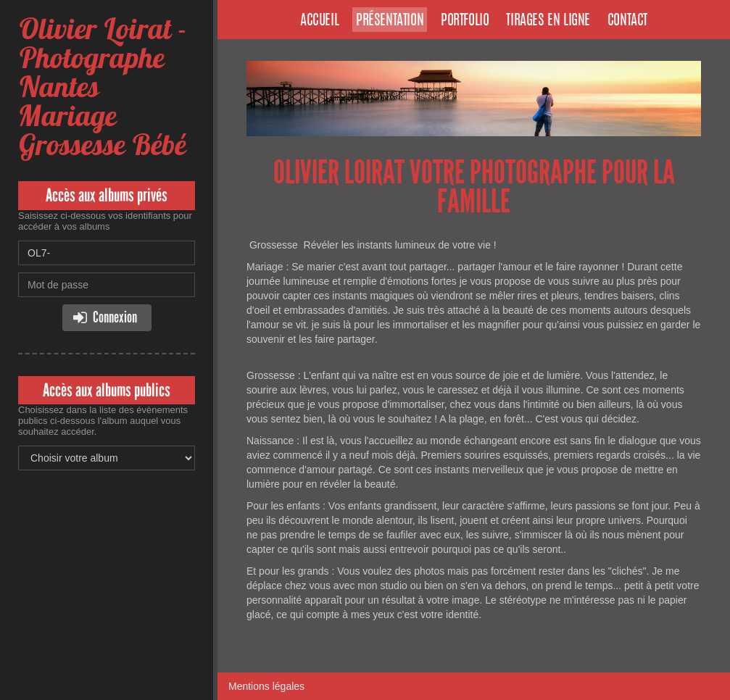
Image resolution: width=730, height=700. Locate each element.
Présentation (390, 21)
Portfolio (465, 21)
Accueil (319, 21)
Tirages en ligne (548, 21)
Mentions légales (266, 686)
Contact (627, 21)
